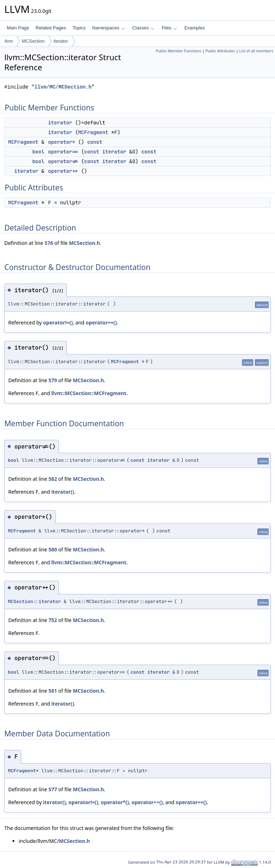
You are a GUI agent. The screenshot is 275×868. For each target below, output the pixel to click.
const (95, 142)
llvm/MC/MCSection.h (63, 87)
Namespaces (108, 28)
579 (53, 380)
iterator (61, 41)
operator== (63, 152)
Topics (79, 28)
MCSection (33, 41)
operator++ (63, 171)
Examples (195, 28)
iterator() (63, 492)
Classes (143, 28)
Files (169, 28)
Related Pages (51, 28)
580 (53, 549)
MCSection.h (84, 243)
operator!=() (58, 322)
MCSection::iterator (34, 601)
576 (49, 243)
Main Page (18, 28)
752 (53, 620)
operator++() (147, 802)
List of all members (256, 51)
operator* (62, 142)
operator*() (115, 802)
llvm (9, 41)
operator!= (63, 161)
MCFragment (93, 132)
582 (53, 479)
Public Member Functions (178, 51)
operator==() (101, 322)
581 (53, 691)
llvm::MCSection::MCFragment (89, 393)
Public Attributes (220, 51)
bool (38, 152)
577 (53, 789)
